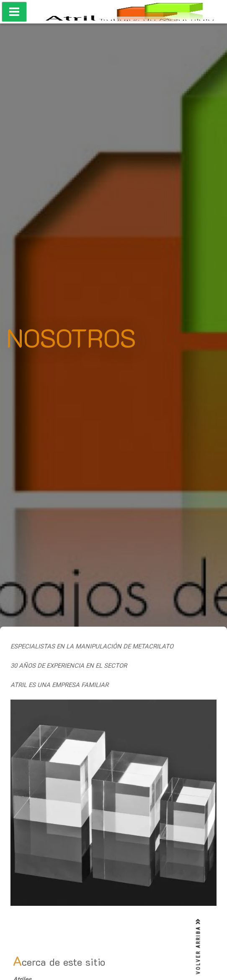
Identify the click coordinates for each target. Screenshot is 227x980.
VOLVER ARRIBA (199, 946)
